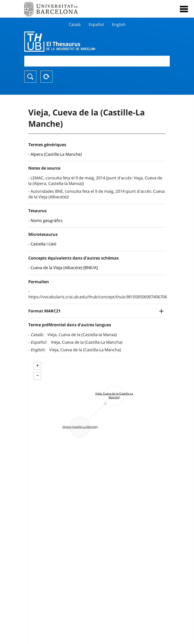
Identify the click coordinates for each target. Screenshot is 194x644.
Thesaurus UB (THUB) (75, 42)
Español (96, 24)
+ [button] (38, 365)
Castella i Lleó (43, 244)
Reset (46, 77)
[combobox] (97, 61)
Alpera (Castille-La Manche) (56, 154)
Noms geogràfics (47, 220)
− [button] (38, 375)
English (119, 24)
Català (75, 24)
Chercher (30, 77)
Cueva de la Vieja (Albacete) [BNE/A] (64, 268)
